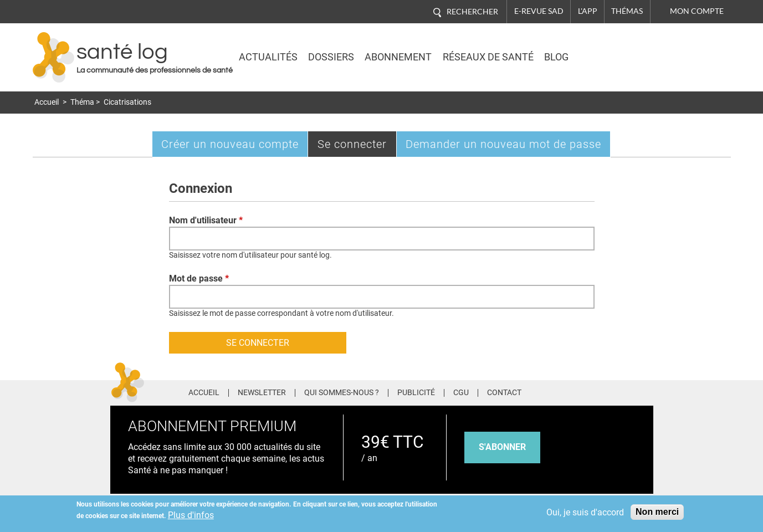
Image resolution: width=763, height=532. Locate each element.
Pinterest (604, 391)
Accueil (47, 102)
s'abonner (502, 447)
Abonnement (398, 57)
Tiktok (625, 391)
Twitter (584, 391)
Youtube (646, 391)
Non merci (657, 512)
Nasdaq (633, 49)
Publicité (416, 393)
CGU (461, 393)
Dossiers (331, 57)
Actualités (268, 57)
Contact (504, 393)
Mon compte (697, 11)
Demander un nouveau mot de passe (503, 144)
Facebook (563, 391)
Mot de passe (199, 278)
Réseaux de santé (488, 57)
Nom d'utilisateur (206, 220)
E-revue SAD (539, 11)
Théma (82, 102)
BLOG (556, 57)
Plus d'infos (191, 515)
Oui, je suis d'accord (585, 512)
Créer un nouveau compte (230, 144)
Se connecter (357, 147)
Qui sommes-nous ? (342, 393)
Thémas (627, 11)
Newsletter (262, 393)
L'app (588, 11)
